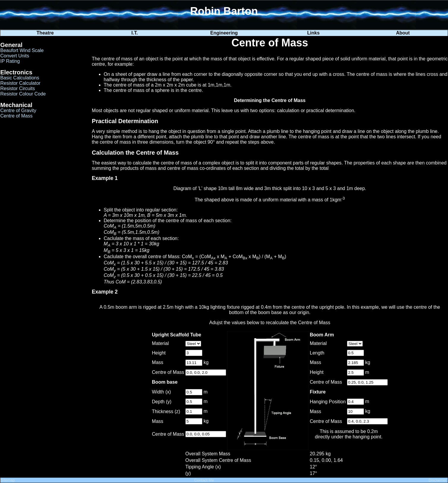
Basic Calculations (20, 78)
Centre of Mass (16, 116)
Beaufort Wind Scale (22, 50)
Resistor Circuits (18, 88)
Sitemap (8, 480)
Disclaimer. (438, 480)
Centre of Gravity (18, 110)
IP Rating (10, 61)
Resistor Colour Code (23, 94)
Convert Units (15, 56)
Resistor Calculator (20, 83)
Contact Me (204, 480)
